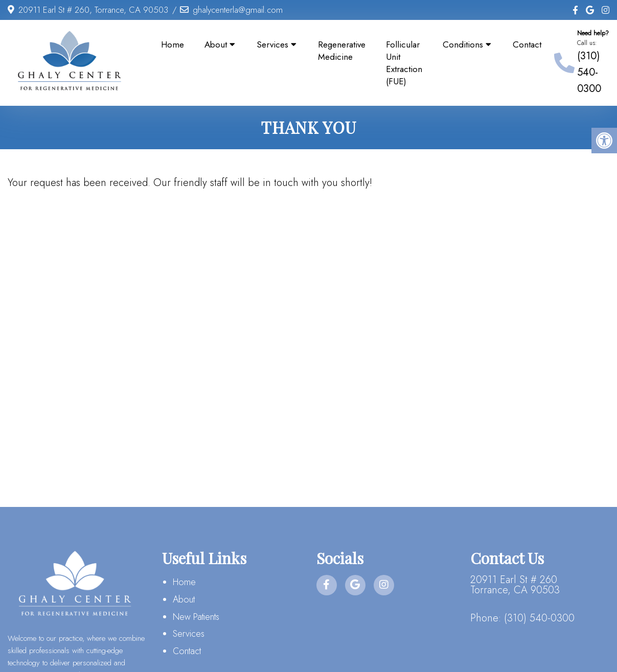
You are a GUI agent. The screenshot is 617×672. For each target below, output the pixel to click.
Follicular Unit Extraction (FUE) (404, 63)
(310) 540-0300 (589, 72)
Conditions (463, 44)
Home (173, 44)
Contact (527, 44)
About (216, 44)
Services (272, 44)
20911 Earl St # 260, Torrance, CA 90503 (93, 10)
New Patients (196, 617)
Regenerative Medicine (342, 51)
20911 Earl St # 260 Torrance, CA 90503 (515, 585)
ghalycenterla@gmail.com (238, 10)
